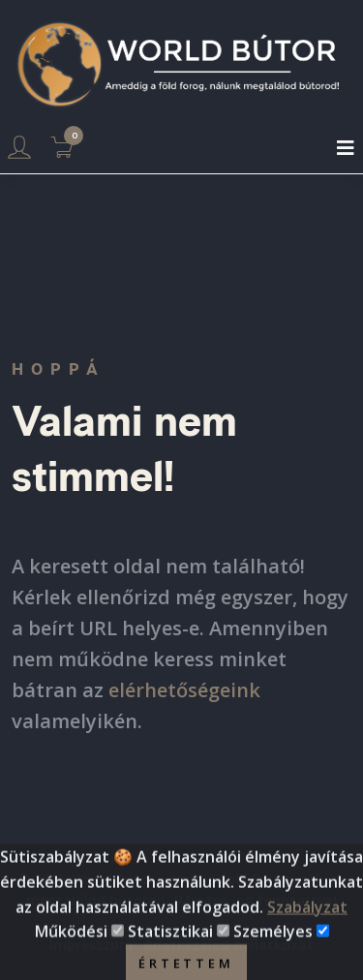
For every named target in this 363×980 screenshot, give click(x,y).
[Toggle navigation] (346, 148)
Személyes (273, 940)
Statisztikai (170, 940)
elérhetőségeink (184, 690)
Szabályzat (307, 915)
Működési (71, 940)
